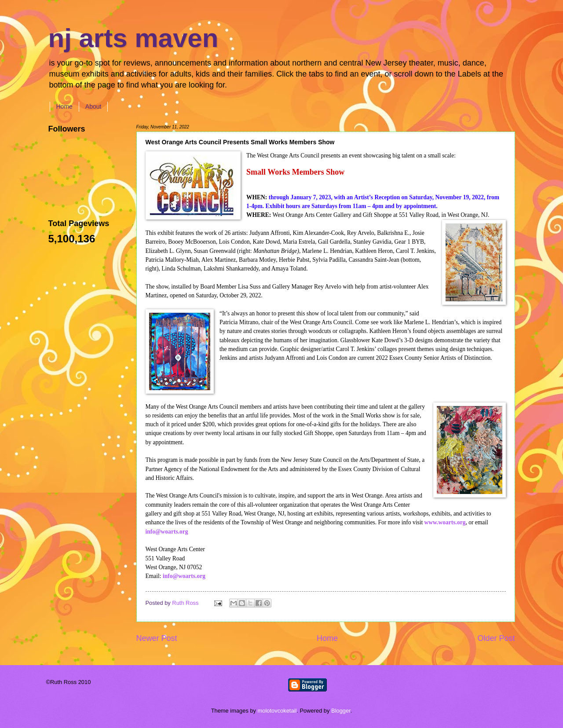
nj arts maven (133, 38)
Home (64, 106)
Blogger (341, 711)
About (93, 106)
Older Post (496, 638)
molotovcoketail (277, 711)
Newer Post (157, 638)
